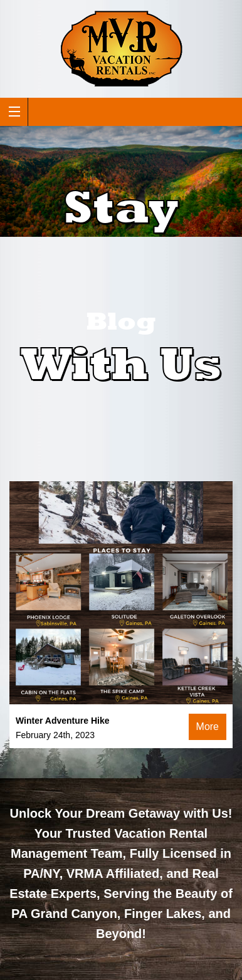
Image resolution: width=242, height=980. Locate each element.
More (208, 727)
